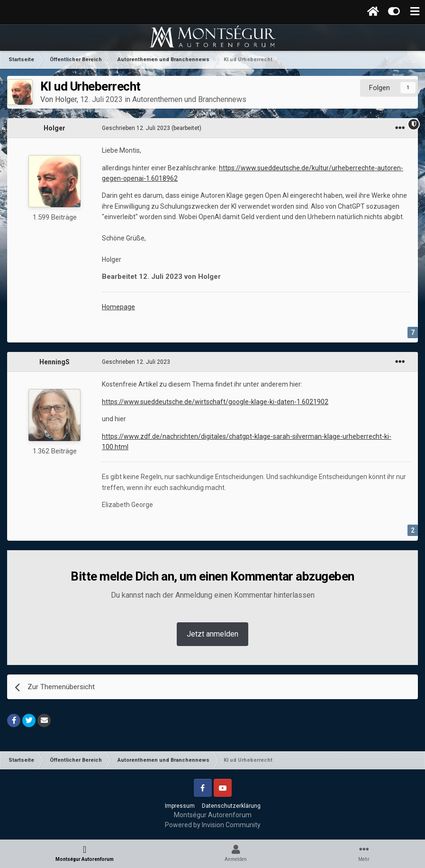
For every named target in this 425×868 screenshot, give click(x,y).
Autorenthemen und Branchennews (189, 99)
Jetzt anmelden (212, 634)
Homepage (118, 307)
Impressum (180, 806)
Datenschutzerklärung (231, 806)
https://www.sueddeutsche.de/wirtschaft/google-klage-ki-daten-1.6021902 (215, 402)
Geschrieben (136, 128)
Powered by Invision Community (213, 825)
